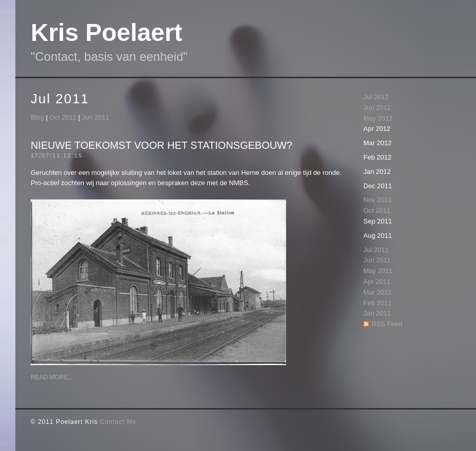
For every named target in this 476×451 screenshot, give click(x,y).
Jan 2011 (377, 313)
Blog (37, 117)
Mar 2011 (377, 292)
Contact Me (118, 422)
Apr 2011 (377, 281)
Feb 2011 (377, 303)
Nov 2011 (378, 200)
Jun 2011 (96, 117)
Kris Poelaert (106, 32)
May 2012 (378, 118)
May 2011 (378, 271)
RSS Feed (387, 324)
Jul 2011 (376, 250)
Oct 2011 (63, 117)
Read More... (52, 377)
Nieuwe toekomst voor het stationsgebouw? (161, 145)
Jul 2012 (376, 97)
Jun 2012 (377, 108)
